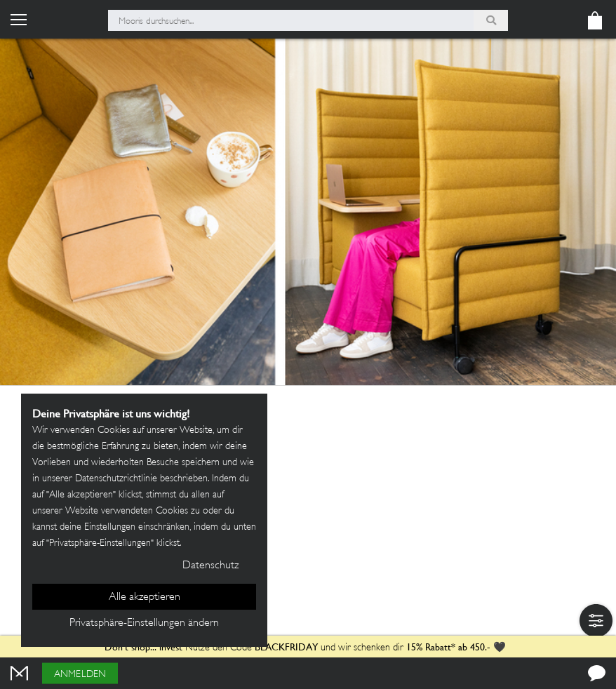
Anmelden (80, 675)
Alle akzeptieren (145, 597)
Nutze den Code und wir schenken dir (254, 648)
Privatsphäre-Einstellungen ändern (144, 623)
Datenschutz (210, 566)
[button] (596, 621)
